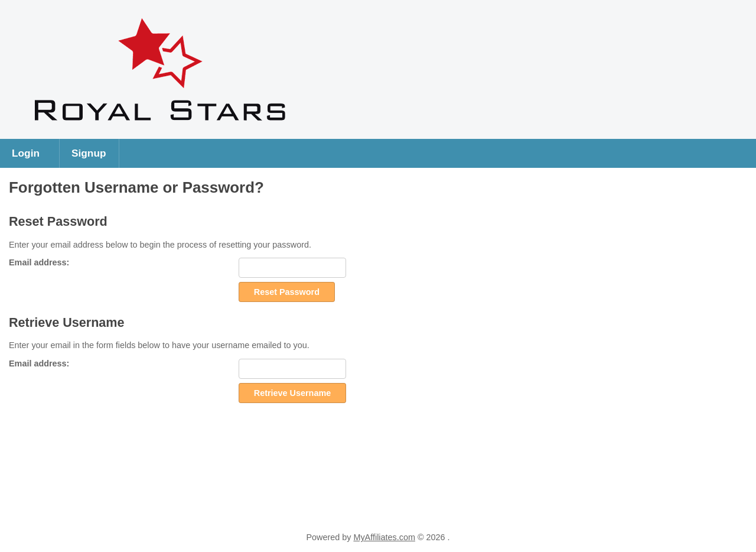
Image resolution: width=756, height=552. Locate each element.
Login (26, 153)
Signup (89, 153)
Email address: (39, 262)
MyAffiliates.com (384, 537)
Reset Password (287, 292)
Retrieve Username (292, 393)
